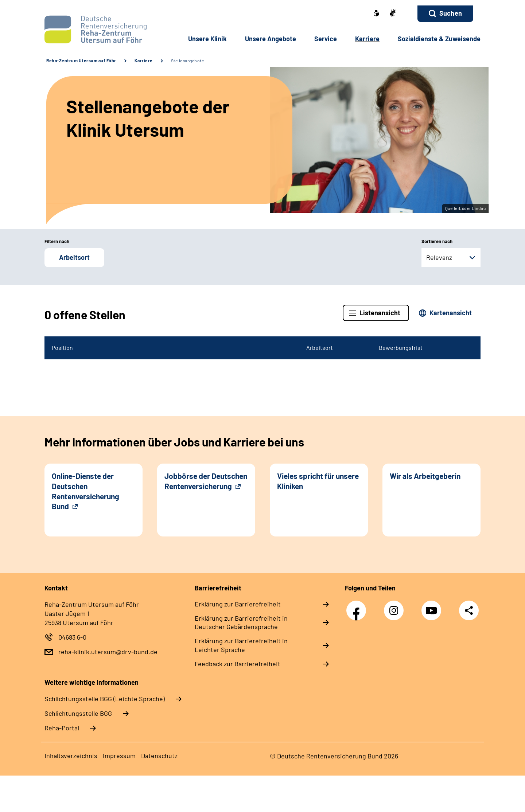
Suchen (451, 13)
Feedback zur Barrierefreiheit (238, 664)
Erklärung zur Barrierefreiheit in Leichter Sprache (241, 645)
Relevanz (439, 257)
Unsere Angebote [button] (271, 39)
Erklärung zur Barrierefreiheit (238, 604)
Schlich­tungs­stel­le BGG (78, 713)
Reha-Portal (62, 728)
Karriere (144, 60)
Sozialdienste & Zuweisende (439, 39)
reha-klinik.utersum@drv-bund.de (108, 652)
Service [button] (326, 39)
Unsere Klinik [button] (207, 39)
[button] (445, 14)
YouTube (433, 607)
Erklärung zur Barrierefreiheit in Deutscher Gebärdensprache (241, 622)
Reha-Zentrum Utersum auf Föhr (81, 60)
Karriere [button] (367, 39)
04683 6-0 (72, 637)
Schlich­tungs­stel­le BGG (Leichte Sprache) (105, 699)
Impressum (119, 756)
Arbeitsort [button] (74, 257)
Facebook (358, 607)
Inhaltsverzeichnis (71, 756)
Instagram (396, 607)
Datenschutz (159, 756)
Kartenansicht (451, 313)
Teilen (469, 610)
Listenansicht (380, 313)
